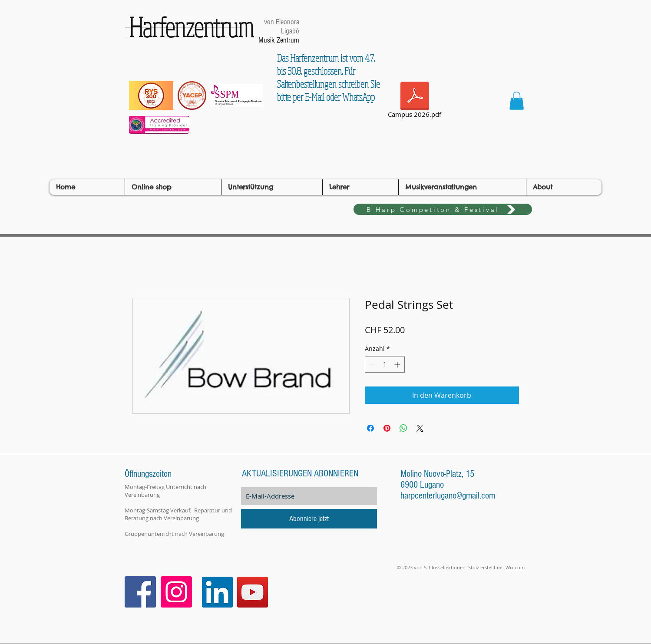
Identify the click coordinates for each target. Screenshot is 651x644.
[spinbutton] (385, 365)
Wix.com (515, 567)
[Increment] (398, 365)
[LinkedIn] (217, 592)
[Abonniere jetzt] (309, 519)
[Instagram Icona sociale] (176, 592)
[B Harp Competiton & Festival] (443, 209)
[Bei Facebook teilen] (370, 428)
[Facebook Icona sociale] (140, 592)
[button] (517, 101)
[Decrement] (372, 365)
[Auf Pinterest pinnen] (387, 428)
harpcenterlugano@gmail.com (448, 496)
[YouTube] (253, 592)
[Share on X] (420, 428)
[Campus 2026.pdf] (415, 101)
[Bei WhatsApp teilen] (403, 428)
